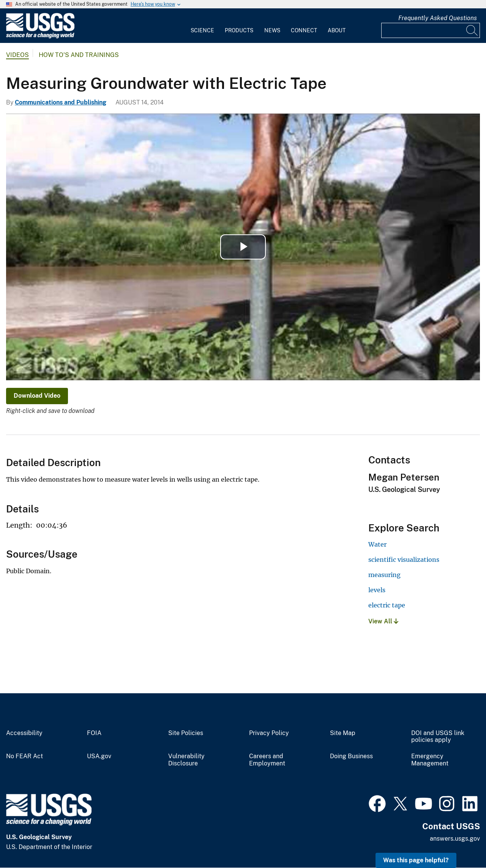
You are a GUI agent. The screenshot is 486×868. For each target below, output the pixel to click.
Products (239, 30)
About (337, 30)
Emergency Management (430, 760)
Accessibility (24, 733)
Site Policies (186, 733)
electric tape (387, 605)
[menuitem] (202, 26)
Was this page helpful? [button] (416, 860)
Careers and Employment (267, 760)
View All (383, 621)
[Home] (40, 37)
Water (377, 544)
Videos (17, 55)
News (272, 30)
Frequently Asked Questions (438, 18)
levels (377, 590)
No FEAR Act (24, 756)
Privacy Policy (269, 733)
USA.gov (99, 756)
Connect (304, 30)
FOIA (94, 733)
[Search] (472, 30)
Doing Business (351, 756)
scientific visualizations (404, 560)
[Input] (431, 30)
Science (202, 30)
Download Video (37, 396)
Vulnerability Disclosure (186, 760)
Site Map (343, 733)
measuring (384, 575)
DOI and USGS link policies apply (438, 737)
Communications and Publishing (61, 102)
